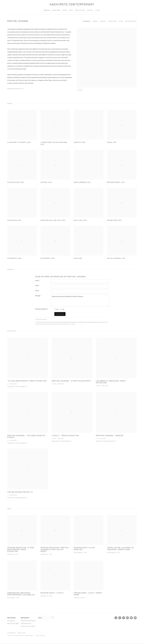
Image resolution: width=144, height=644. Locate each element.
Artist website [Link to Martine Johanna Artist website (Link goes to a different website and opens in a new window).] (131, 21)
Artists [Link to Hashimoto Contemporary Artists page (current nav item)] (47, 10)
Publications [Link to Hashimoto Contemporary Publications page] (80, 10)
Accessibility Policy (12, 633)
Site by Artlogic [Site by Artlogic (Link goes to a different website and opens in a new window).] (40, 636)
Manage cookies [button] (21, 633)
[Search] (44, 618)
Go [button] (53, 617)
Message (38, 296)
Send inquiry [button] (60, 314)
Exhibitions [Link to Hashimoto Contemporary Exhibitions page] (56, 10)
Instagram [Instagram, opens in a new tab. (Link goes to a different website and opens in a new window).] (127, 618)
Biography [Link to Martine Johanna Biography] (87, 21)
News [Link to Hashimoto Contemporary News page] (65, 10)
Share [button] (80, 90)
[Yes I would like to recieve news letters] (55, 309)
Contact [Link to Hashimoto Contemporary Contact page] (90, 10)
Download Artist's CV (17, 89)
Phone (37, 291)
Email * (37, 285)
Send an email (135, 618)
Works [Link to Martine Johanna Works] (95, 21)
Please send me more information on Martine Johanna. (80, 301)
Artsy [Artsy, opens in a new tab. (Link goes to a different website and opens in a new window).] (116, 618)
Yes (57, 309)
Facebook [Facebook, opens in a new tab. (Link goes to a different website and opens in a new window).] (120, 618)
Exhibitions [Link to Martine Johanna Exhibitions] (112, 21)
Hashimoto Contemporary (72, 4)
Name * (37, 280)
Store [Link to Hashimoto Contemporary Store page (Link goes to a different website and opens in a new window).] (98, 10)
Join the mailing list (131, 618)
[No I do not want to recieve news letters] (61, 309)
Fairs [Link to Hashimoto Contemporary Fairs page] (71, 10)
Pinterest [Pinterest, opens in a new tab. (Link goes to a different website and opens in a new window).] (124, 618)
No (63, 309)
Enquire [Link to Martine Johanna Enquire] (103, 21)
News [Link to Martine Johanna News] (121, 21)
